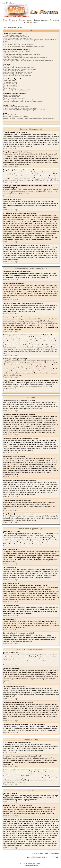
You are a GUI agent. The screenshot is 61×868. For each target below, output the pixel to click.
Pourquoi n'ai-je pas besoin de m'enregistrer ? (17, 37)
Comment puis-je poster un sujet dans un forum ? (18, 66)
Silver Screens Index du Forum (12, 28)
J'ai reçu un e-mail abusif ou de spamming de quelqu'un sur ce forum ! (24, 110)
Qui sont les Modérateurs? (11, 97)
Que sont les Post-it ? (9, 88)
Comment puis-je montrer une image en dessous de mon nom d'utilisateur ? (25, 58)
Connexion (34, 23)
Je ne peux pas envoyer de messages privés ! (17, 107)
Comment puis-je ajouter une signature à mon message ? (20, 69)
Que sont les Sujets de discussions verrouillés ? (17, 90)
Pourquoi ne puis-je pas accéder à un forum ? (16, 74)
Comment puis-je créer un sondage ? (14, 71)
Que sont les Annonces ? (10, 87)
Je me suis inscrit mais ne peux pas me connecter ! (18, 45)
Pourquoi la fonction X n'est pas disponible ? (16, 117)
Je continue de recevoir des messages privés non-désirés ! (20, 108)
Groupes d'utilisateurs (41, 20)
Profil (26, 23)
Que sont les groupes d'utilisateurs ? (14, 98)
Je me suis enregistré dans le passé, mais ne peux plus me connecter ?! (24, 46)
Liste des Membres (26, 20)
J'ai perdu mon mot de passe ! (12, 43)
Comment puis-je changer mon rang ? (14, 59)
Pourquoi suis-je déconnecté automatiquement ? (17, 38)
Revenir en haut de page (10, 148)
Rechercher (13, 20)
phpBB (27, 864)
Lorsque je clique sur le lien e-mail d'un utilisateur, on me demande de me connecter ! (28, 61)
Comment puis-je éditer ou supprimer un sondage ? (18, 72)
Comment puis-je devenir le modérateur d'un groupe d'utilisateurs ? (23, 101)
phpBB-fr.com (34, 865)
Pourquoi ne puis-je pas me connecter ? (15, 35)
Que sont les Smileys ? (10, 84)
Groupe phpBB (9, 798)
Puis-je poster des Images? (11, 85)
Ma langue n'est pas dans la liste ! (13, 56)
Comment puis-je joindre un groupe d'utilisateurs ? (18, 100)
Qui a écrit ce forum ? (9, 115)
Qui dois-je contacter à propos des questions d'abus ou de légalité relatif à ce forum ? (28, 118)
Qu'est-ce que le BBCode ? (11, 81)
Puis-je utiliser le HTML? (10, 82)
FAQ (5, 20)
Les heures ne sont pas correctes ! (13, 53)
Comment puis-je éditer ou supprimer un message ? (18, 68)
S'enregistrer (55, 20)
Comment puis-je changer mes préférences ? (16, 51)
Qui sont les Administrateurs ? (12, 95)
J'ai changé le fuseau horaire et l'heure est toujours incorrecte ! (22, 54)
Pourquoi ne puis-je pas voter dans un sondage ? (18, 75)
